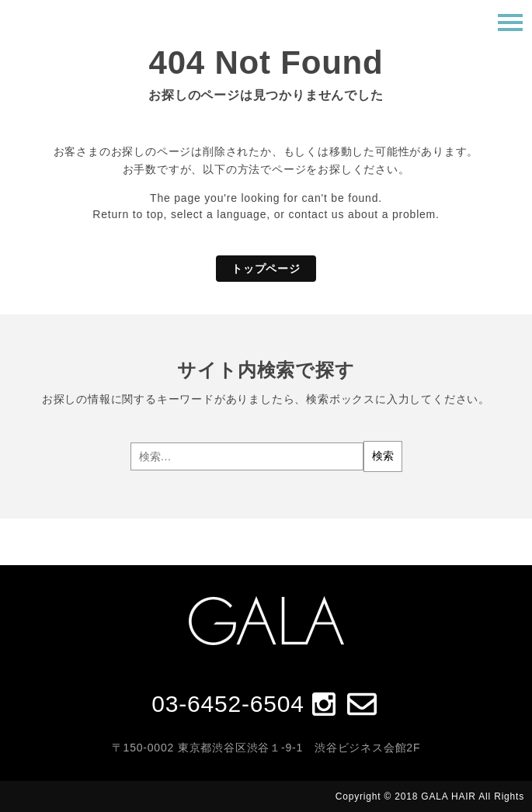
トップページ (266, 269)
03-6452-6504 (228, 704)
